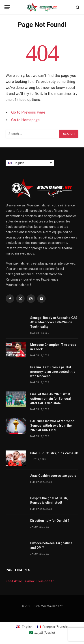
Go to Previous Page (28, 112)
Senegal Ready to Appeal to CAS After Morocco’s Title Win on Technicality (54, 322)
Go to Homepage (25, 120)
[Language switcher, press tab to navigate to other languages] (30, 163)
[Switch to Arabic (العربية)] (42, 633)
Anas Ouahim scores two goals (53, 476)
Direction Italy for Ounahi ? (50, 521)
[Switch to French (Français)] (52, 627)
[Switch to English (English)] (24, 627)
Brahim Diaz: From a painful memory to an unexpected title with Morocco (53, 372)
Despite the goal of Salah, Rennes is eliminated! (49, 500)
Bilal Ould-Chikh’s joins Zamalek (54, 453)
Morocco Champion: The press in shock (53, 347)
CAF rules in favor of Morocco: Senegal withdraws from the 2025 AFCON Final (53, 426)
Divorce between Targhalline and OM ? (51, 545)
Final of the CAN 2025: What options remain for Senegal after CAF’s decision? (51, 399)
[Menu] (7, 7)
